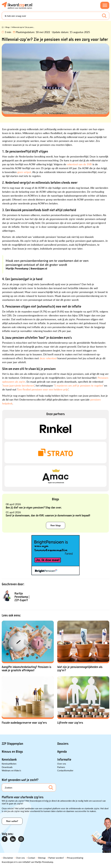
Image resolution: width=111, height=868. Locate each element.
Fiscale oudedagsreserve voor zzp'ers (24, 723)
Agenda (62, 752)
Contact (31, 858)
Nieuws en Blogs (12, 752)
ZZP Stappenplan (12, 744)
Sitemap (42, 858)
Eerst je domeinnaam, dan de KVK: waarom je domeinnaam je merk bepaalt (48, 515)
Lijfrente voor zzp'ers (70, 723)
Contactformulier (65, 770)
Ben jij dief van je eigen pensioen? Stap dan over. (34, 507)
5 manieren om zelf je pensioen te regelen (79, 385)
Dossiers (63, 744)
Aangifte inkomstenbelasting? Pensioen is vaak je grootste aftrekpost (27, 669)
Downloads (7, 767)
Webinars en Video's (11, 770)
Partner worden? (56, 858)
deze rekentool (48, 358)
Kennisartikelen (9, 764)
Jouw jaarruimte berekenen (18, 385)
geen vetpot (24, 172)
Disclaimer (8, 858)
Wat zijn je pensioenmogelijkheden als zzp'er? (80, 669)
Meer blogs (56, 525)
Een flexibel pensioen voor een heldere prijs (43, 389)
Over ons (62, 764)
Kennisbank (9, 760)
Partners (61, 767)
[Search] (55, 16)
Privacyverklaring (75, 858)
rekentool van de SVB (79, 164)
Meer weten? (12, 821)
